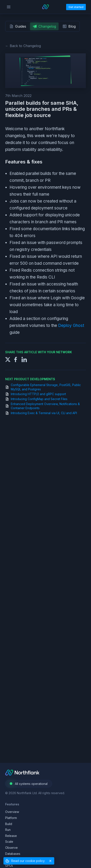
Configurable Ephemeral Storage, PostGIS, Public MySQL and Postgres (46, 387)
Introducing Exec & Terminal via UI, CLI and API (44, 413)
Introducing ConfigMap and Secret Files (39, 399)
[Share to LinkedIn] (24, 359)
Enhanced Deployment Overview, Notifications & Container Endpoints (45, 406)
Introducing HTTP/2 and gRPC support (38, 394)
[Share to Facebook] (16, 359)
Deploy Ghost (71, 325)
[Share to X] (8, 359)
